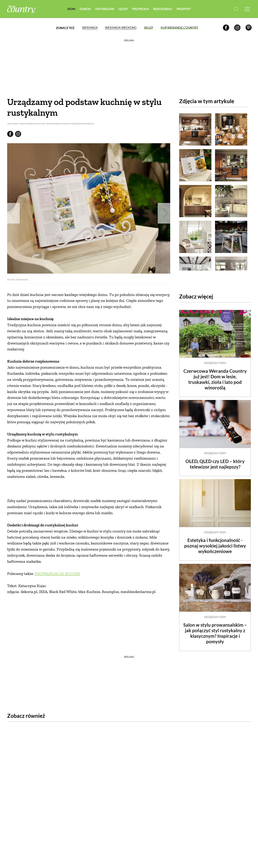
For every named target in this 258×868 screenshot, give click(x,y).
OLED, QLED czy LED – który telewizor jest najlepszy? (215, 461)
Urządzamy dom (215, 360)
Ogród (85, 9)
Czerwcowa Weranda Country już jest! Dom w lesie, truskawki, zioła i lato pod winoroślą (215, 376)
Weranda (90, 28)
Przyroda (141, 9)
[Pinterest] (249, 28)
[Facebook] (226, 28)
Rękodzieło (163, 9)
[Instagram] (237, 28)
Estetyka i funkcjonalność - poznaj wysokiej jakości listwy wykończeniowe (215, 543)
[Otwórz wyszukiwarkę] (236, 9)
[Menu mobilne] (247, 9)
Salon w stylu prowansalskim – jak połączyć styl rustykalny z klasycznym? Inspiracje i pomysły (215, 630)
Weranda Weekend (121, 28)
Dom (71, 9)
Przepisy (184, 9)
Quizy (123, 9)
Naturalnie (105, 9)
